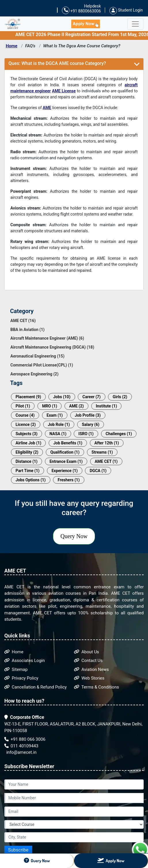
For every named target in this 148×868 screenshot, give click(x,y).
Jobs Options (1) (31, 480)
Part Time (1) (27, 471)
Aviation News (91, 669)
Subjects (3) (26, 434)
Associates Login (25, 661)
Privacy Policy (21, 678)
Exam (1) (55, 415)
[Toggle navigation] (135, 24)
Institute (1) (107, 406)
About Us (87, 652)
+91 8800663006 (81, 11)
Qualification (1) (65, 452)
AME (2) (76, 406)
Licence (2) (26, 424)
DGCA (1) (98, 471)
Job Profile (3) (88, 415)
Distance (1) (26, 461)
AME (47, 108)
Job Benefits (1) (68, 443)
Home (12, 46)
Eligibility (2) (27, 452)
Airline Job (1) (28, 443)
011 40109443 (21, 746)
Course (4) (25, 415)
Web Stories (89, 678)
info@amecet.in (21, 752)
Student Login (126, 10)
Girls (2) (120, 397)
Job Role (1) (59, 424)
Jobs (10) (62, 397)
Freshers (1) (69, 480)
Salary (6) (91, 424)
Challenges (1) (119, 434)
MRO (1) (50, 406)
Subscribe (18, 850)
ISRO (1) (86, 434)
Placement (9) (28, 397)
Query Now (74, 536)
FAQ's (30, 46)
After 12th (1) (107, 443)
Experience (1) (65, 471)
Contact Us (88, 661)
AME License (64, 91)
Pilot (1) (23, 406)
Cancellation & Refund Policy (36, 687)
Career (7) (91, 397)
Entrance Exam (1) (66, 461)
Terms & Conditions (96, 687)
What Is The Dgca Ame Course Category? (82, 46)
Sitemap (16, 669)
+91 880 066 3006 (25, 739)
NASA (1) (58, 434)
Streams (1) (102, 452)
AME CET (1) (106, 461)
